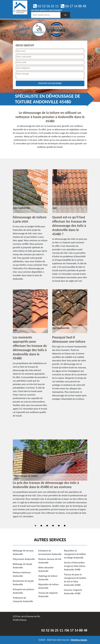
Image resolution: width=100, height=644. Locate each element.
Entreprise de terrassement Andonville (50, 552)
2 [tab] (41, 526)
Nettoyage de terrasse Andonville (23, 552)
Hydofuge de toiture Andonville (48, 578)
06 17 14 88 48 (73, 6)
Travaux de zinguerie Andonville (48, 595)
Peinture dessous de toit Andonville (50, 561)
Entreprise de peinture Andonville (24, 591)
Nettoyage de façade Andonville (23, 566)
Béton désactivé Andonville (46, 569)
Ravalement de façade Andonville (23, 583)
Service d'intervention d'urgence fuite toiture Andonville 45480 (75, 566)
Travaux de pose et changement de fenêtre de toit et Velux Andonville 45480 (75, 580)
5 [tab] (59, 526)
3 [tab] (47, 526)
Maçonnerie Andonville (24, 559)
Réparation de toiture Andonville (49, 586)
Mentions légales (79, 640)
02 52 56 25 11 (46, 6)
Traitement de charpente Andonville (23, 600)
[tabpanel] (50, 480)
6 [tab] (65, 526)
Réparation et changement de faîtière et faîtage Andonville (75, 554)
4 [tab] (53, 526)
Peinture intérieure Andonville (22, 574)
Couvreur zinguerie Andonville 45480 (73, 592)
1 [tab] (35, 526)
